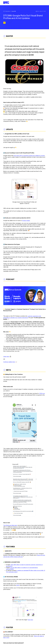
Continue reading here (9, 362)
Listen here (6, 356)
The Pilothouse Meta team (10, 525)
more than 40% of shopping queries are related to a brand (29, 156)
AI (4, 23)
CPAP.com (42, 393)
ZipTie (18, 585)
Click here (30, 620)
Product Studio (26, 221)
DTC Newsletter (7, 11)
